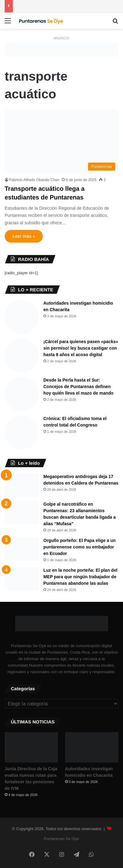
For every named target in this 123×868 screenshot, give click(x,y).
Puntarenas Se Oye (61, 839)
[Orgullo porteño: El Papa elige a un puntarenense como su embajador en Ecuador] (22, 549)
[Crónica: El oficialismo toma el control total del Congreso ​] (22, 432)
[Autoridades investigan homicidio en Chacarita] (22, 317)
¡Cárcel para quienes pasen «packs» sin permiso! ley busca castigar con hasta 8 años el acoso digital (81, 348)
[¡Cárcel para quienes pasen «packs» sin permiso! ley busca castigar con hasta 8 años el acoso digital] (22, 356)
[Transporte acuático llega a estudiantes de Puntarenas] (61, 142)
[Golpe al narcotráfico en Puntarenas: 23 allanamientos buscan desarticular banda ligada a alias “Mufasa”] (22, 513)
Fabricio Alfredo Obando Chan (34, 180)
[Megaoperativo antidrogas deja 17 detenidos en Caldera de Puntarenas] (22, 485)
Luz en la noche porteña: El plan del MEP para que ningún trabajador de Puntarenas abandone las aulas (80, 577)
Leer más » (24, 236)
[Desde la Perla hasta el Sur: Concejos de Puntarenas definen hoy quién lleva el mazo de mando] (22, 394)
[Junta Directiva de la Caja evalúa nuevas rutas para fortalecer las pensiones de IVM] (31, 747)
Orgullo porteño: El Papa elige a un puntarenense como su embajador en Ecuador (79, 547)
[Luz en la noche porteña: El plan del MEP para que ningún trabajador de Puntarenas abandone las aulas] (22, 579)
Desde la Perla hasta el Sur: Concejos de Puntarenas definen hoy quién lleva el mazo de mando (78, 387)
